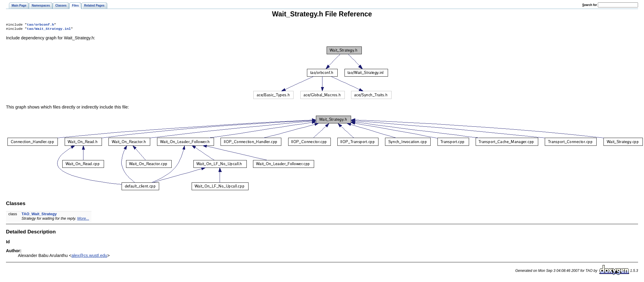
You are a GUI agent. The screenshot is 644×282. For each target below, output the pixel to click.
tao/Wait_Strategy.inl (49, 30)
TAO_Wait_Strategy (39, 215)
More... (83, 220)
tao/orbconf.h (40, 25)
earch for (590, 5)
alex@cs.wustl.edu (89, 257)
